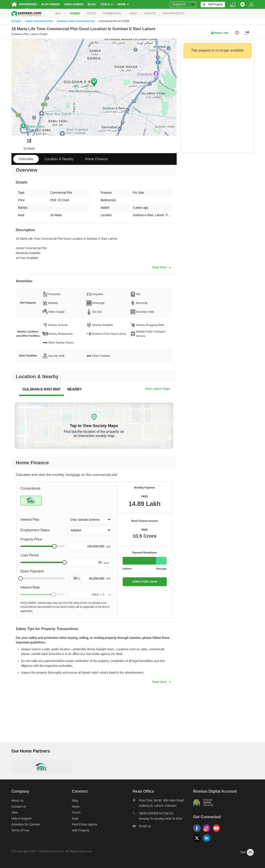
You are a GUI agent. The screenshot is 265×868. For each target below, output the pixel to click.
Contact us (19, 807)
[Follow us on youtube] (217, 832)
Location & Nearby (59, 159)
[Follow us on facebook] (198, 832)
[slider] (54, 546)
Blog (92, 4)
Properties (28, 4)
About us (18, 801)
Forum (76, 812)
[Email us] (163, 827)
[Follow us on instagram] (208, 832)
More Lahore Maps (157, 389)
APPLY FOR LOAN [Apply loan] (145, 582)
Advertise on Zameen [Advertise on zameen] (26, 824)
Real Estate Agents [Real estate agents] (85, 824)
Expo (75, 818)
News (76, 807)
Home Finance (96, 159)
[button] (90, 520)
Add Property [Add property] (81, 830)
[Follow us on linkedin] (208, 842)
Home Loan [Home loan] (220, 33)
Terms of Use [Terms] (20, 830)
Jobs (15, 812)
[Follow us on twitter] (198, 842)
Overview (26, 159)
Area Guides (74, 4)
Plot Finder (51, 4)
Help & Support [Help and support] (21, 818)
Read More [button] (162, 267)
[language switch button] (233, 5)
